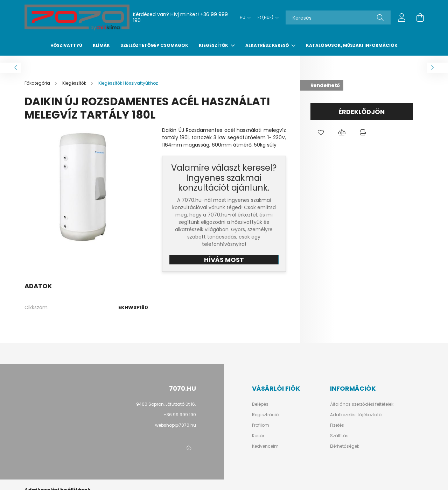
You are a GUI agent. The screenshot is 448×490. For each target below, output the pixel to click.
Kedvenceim (265, 446)
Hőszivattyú (66, 45)
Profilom (261, 425)
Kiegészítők (214, 45)
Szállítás (339, 436)
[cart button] (420, 17)
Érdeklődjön (362, 112)
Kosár (258, 436)
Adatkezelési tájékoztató (356, 415)
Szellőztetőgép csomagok (154, 45)
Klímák (101, 45)
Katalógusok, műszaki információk (352, 45)
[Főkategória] (38, 83)
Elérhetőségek (345, 446)
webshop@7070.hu (176, 425)
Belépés (260, 404)
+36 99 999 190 (180, 415)
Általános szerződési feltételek (362, 404)
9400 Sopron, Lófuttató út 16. (166, 404)
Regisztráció (265, 415)
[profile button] (402, 17)
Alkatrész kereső (268, 45)
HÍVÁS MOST (224, 260)
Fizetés (337, 425)
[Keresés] (338, 17)
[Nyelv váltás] (243, 17)
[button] (321, 133)
